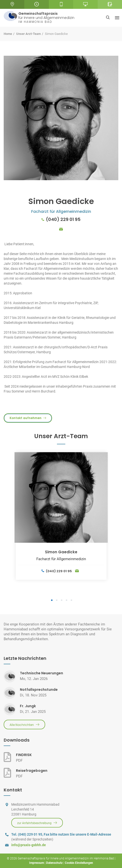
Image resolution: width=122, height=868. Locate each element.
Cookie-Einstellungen (79, 863)
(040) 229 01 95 (63, 219)
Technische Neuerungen (41, 673)
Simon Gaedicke (61, 552)
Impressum (37, 863)
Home (8, 34)
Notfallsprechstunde (39, 690)
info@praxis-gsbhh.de (29, 845)
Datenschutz (54, 863)
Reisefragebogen (32, 771)
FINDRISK (24, 755)
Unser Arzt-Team (28, 34)
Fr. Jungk (28, 706)
